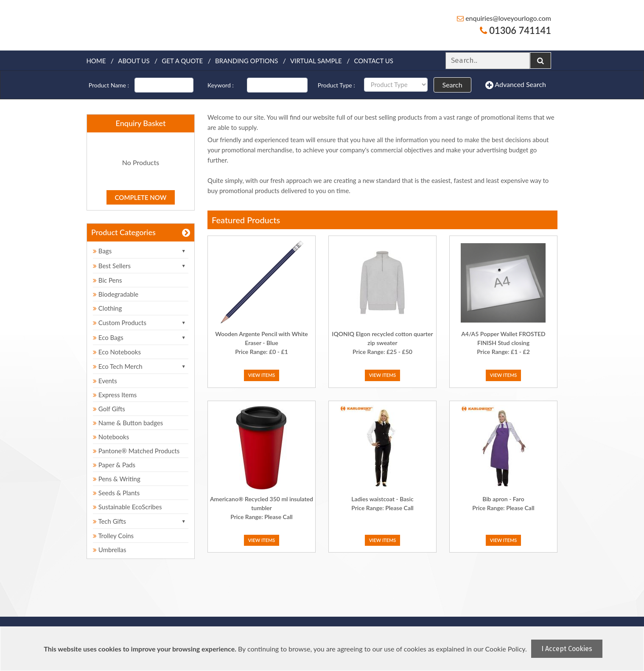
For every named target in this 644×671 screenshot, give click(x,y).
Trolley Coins (114, 536)
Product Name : (109, 85)
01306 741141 (515, 30)
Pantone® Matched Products (136, 451)
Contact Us (374, 61)
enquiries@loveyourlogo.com (504, 18)
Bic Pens (107, 280)
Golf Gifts (109, 409)
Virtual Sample (316, 61)
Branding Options (246, 61)
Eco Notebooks (117, 352)
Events (105, 381)
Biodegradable (116, 294)
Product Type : (336, 85)
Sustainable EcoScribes (127, 507)
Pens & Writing (117, 479)
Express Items (115, 395)
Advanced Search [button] (516, 85)
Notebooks (111, 437)
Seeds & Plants (116, 493)
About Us (134, 61)
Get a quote (182, 61)
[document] (323, 649)
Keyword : (221, 85)
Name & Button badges (128, 423)
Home (96, 61)
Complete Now (141, 197)
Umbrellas (110, 550)
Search (452, 85)
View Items (262, 375)
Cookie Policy (505, 649)
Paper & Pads (114, 465)
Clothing (107, 308)
